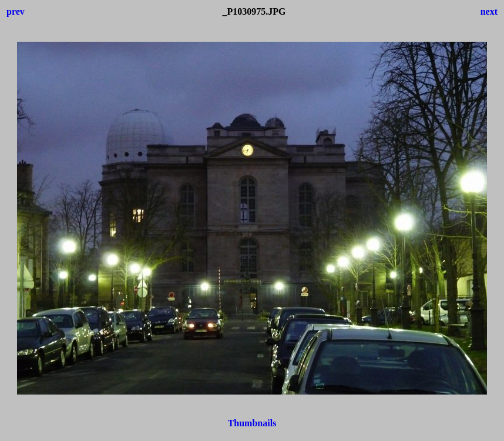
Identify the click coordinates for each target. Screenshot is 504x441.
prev (16, 11)
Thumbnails (252, 423)
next (489, 11)
